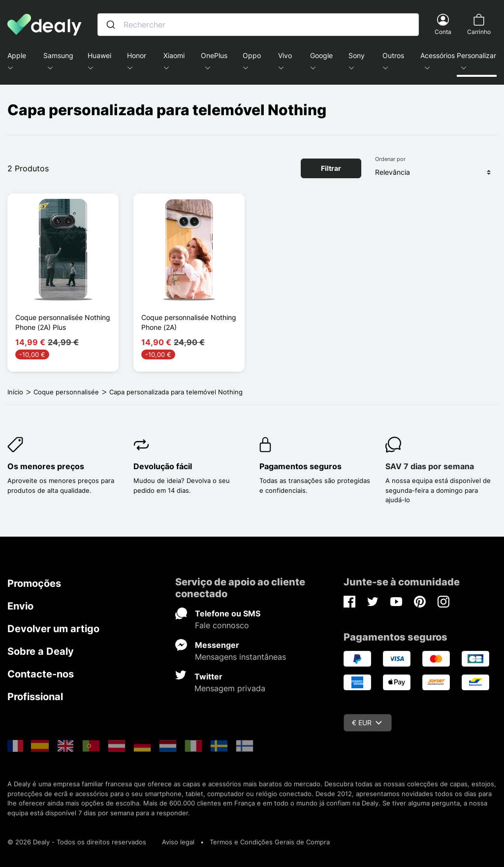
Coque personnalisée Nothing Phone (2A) (189, 322)
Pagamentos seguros (300, 466)
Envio (20, 606)
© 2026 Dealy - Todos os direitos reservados (77, 842)
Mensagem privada (230, 688)
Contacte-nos (41, 674)
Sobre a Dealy (41, 651)
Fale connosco (222, 625)
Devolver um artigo (53, 629)
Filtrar (331, 168)
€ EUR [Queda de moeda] (367, 722)
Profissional (35, 697)
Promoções (34, 583)
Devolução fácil (163, 466)
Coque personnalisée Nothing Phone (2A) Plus (63, 322)
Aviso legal (178, 842)
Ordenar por (390, 159)
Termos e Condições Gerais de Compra (270, 842)
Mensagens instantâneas (240, 657)
